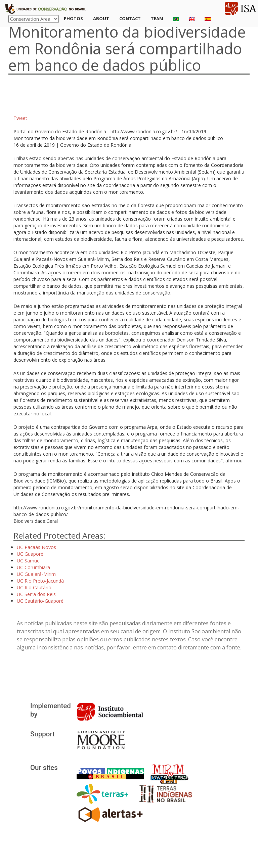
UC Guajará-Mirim (36, 574)
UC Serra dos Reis (36, 594)
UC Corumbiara (33, 567)
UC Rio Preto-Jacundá (40, 581)
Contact (130, 18)
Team (157, 18)
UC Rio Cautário (34, 587)
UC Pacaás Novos (36, 547)
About (101, 18)
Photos (73, 18)
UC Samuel (29, 561)
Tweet (20, 118)
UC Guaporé (30, 554)
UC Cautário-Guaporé (40, 601)
